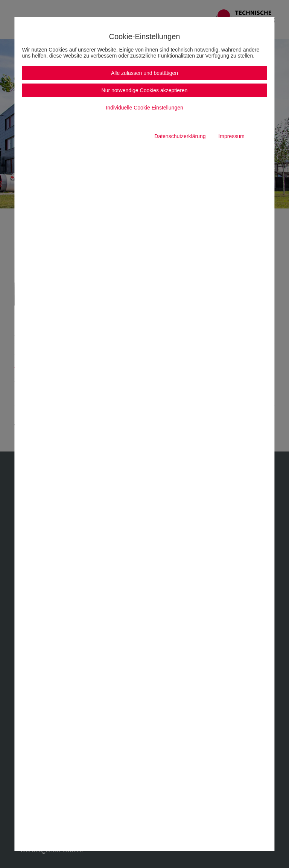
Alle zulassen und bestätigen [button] (144, 73)
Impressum (231, 136)
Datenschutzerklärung (180, 136)
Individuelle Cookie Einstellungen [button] (144, 108)
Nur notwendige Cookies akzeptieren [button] (145, 90)
